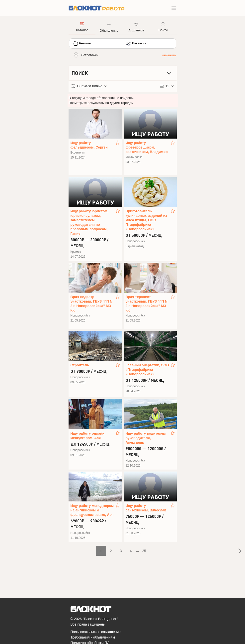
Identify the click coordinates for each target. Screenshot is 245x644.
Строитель (80, 365)
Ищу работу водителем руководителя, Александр (146, 438)
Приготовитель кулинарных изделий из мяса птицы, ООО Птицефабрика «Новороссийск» (146, 220)
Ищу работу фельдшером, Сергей (89, 145)
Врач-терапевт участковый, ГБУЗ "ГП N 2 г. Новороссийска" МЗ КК (147, 304)
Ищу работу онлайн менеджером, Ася (87, 436)
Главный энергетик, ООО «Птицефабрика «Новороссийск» (147, 370)
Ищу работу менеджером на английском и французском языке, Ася (92, 510)
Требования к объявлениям (93, 637)
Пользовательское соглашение (96, 632)
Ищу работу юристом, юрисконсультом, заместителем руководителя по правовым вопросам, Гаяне (89, 222)
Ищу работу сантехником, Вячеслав (146, 508)
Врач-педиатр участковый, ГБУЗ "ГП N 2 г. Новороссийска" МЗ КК (91, 304)
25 (144, 551)
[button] (109, 27)
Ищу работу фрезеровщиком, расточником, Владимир (147, 147)
